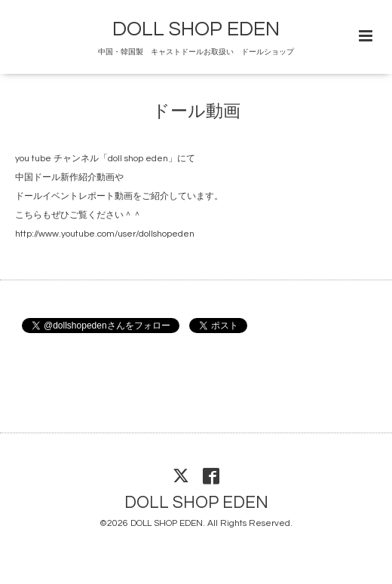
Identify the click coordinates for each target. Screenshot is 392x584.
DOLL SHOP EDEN (196, 29)
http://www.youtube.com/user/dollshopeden (105, 234)
